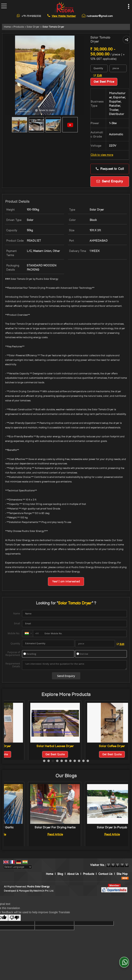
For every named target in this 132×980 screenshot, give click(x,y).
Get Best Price (104, 82)
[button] (64, 16)
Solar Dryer (33, 27)
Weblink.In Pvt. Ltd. (44, 891)
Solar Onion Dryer (31, 746)
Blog (60, 874)
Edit (98, 76)
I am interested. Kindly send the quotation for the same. (74, 665)
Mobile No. (14, 633)
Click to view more (102, 155)
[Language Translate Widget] (18, 867)
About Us (73, 874)
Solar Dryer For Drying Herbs (88, 827)
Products (19, 27)
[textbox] (118, 68)
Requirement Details (13, 665)
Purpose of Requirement (13, 654)
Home (7, 27)
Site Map (122, 874)
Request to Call (110, 169)
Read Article (31, 834)
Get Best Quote (31, 754)
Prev (9, 814)
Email (17, 623)
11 (88, 761)
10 (83, 761)
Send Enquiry (110, 181)
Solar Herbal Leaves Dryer (88, 746)
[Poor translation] (14, 918)
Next (123, 814)
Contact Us (105, 874)
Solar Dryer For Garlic (31, 827)
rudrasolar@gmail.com (100, 16)
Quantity (15, 643)
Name (17, 613)
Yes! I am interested (66, 582)
